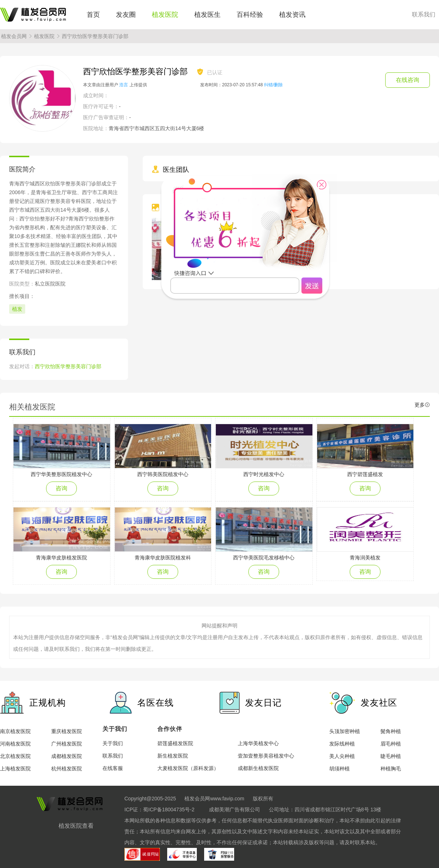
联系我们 (424, 15)
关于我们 (113, 743)
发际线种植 (342, 744)
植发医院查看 (76, 826)
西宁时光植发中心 (264, 474)
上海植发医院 (15, 769)
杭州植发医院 (67, 769)
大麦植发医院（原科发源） (188, 768)
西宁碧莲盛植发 (365, 474)
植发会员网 (14, 36)
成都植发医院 (67, 756)
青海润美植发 (365, 558)
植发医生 (207, 15)
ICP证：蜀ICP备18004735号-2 (159, 809)
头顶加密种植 (345, 731)
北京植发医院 (15, 756)
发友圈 (126, 15)
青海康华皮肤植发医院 (61, 558)
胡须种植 (339, 769)
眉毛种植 (391, 744)
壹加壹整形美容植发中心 (266, 756)
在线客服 (113, 768)
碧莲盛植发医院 (175, 743)
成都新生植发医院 (258, 768)
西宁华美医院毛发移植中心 (264, 558)
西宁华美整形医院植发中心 (61, 474)
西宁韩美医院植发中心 (163, 474)
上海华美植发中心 (258, 743)
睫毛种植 (391, 756)
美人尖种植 (342, 756)
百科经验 (250, 15)
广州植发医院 (67, 744)
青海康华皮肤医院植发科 (163, 558)
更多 (422, 405)
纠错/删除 (273, 85)
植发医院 (165, 15)
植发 (17, 309)
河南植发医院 (15, 744)
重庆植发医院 (67, 731)
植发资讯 (292, 15)
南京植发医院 (15, 731)
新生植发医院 (173, 756)
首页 (93, 15)
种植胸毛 (391, 769)
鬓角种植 (391, 731)
